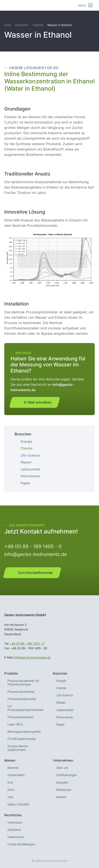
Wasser (26, 462)
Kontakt (61, 797)
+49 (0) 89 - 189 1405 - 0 (33, 546)
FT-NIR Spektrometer (22, 739)
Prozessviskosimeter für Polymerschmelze (23, 683)
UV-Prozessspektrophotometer (25, 708)
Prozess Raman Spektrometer (18, 748)
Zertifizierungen (67, 775)
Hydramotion (16, 775)
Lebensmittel (30, 469)
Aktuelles (62, 783)
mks (10, 797)
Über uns (62, 768)
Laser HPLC (15, 724)
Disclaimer (14, 830)
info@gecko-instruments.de (36, 554)
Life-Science (30, 455)
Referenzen (64, 790)
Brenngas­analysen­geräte (24, 732)
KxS (10, 783)
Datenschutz (16, 837)
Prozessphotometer (20, 717)
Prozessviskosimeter (21, 692)
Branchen (22, 25)
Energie (26, 441)
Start (8, 25)
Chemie (38, 25)
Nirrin (11, 790)
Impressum (15, 822)
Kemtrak (13, 768)
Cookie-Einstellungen (21, 844)
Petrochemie (30, 476)
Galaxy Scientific (18, 804)
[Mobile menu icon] (85, 5)
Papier (25, 483)
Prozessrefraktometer (22, 699)
